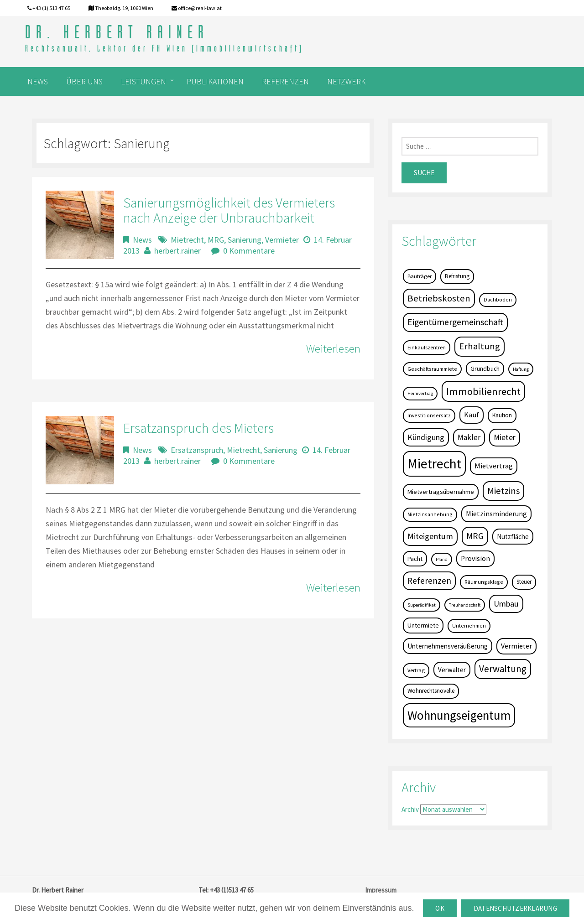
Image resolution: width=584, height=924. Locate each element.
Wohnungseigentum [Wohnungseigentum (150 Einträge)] (459, 715)
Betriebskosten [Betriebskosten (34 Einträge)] (439, 298)
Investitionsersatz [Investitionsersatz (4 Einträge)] (429, 415)
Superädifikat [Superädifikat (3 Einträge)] (422, 605)
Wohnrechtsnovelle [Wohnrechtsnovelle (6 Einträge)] (431, 691)
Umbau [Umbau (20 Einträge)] (506, 604)
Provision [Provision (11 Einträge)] (475, 558)
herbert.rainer (177, 251)
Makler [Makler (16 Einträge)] (469, 437)
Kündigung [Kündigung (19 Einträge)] (426, 437)
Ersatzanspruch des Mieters (198, 428)
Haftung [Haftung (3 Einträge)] (521, 369)
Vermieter (282, 240)
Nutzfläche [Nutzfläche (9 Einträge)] (513, 537)
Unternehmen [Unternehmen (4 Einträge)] (469, 626)
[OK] (573, 908)
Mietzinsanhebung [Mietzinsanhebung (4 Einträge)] (430, 514)
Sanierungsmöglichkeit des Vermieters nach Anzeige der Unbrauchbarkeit (229, 210)
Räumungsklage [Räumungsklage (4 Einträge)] (484, 582)
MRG (216, 240)
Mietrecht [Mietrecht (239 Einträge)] (434, 464)
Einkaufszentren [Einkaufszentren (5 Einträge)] (427, 347)
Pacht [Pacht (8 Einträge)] (415, 559)
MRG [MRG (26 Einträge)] (475, 536)
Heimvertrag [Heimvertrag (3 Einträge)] (420, 393)
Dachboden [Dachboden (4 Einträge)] (498, 299)
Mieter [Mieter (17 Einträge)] (505, 437)
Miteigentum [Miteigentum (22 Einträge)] (430, 536)
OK (440, 908)
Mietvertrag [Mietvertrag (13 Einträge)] (494, 466)
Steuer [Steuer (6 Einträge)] (524, 582)
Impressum (381, 890)
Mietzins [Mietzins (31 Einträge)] (503, 491)
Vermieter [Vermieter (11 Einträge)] (516, 646)
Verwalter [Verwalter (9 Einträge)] (452, 670)
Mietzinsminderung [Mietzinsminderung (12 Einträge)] (496, 514)
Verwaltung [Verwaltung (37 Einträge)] (503, 669)
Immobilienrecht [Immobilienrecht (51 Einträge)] (483, 391)
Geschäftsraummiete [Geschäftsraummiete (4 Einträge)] (432, 369)
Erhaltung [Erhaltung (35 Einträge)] (480, 346)
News (142, 240)
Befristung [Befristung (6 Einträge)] (457, 276)
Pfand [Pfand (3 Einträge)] (442, 559)
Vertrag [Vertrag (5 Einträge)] (416, 670)
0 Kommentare (249, 251)
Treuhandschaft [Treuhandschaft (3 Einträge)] (465, 605)
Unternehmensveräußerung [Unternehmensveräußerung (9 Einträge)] (448, 646)
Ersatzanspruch (197, 450)
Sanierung (245, 240)
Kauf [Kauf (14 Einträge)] (472, 415)
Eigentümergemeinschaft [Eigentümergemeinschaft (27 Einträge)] (455, 322)
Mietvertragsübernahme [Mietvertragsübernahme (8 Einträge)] (441, 492)
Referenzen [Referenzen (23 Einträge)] (429, 581)
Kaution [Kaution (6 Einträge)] (502, 415)
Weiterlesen (333, 348)
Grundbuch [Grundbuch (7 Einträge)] (485, 369)
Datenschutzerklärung (515, 908)
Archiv (410, 809)
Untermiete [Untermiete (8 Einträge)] (423, 625)
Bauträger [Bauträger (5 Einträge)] (420, 276)
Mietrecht (187, 240)
